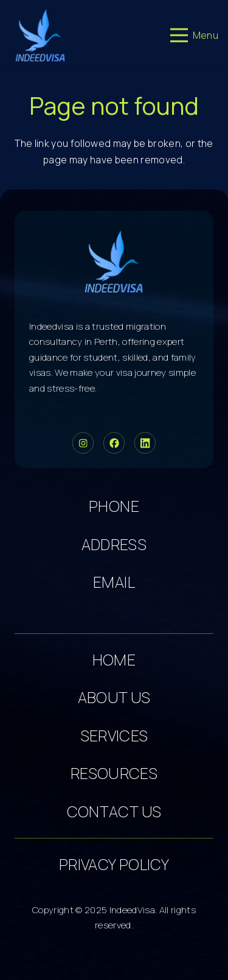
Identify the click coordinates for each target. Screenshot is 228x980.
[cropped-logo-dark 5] (114, 261)
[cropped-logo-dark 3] (40, 35)
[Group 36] (145, 443)
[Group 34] (114, 443)
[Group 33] (83, 443)
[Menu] (194, 35)
